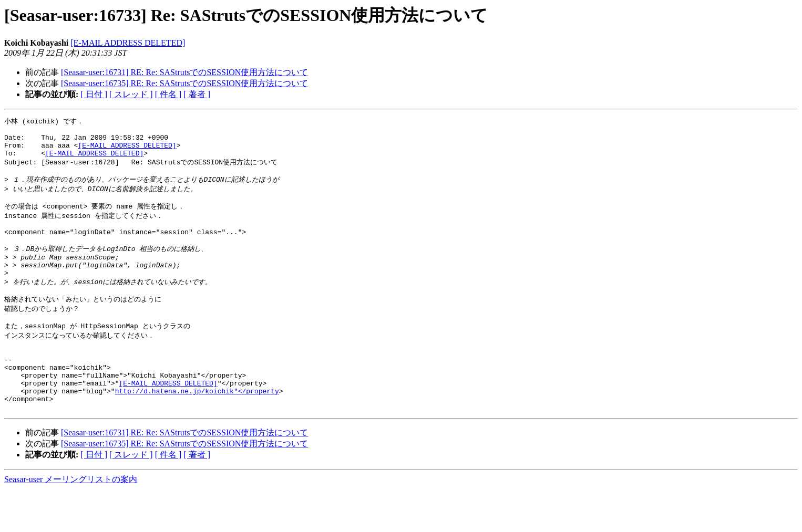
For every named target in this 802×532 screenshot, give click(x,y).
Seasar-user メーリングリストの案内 (71, 522)
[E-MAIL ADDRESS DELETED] (128, 43)
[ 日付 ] (94, 94)
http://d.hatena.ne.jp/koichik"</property (197, 430)
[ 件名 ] (168, 94)
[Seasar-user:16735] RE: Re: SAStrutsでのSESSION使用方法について (184, 83)
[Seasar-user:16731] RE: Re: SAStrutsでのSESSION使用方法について (184, 72)
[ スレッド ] (131, 94)
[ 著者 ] (197, 94)
